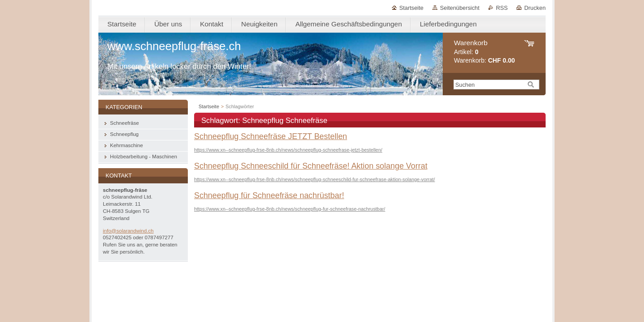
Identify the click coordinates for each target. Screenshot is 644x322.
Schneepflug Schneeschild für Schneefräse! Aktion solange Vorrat (311, 166)
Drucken (535, 8)
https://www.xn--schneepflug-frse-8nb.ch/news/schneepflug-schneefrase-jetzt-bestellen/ (288, 150)
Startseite (411, 8)
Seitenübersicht (460, 8)
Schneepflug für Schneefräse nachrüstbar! (269, 195)
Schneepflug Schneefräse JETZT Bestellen (271, 136)
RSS (502, 8)
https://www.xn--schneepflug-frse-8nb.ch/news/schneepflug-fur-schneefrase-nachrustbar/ (290, 209)
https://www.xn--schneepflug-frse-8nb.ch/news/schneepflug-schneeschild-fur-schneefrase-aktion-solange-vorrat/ (315, 179)
